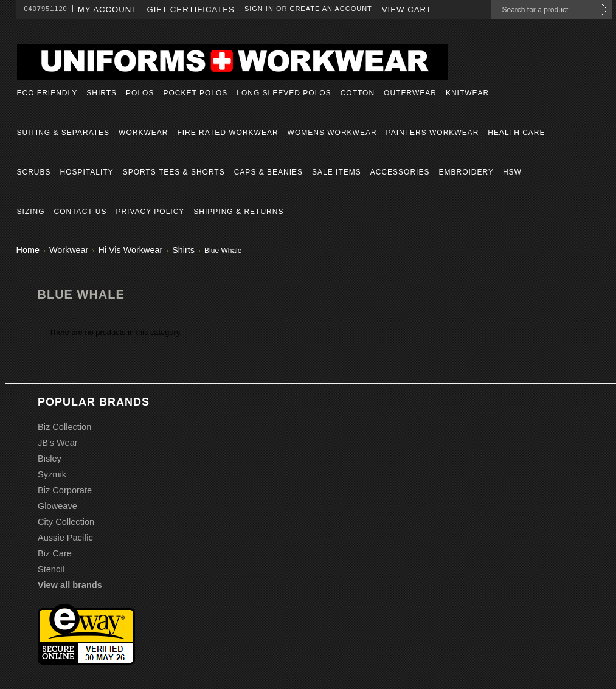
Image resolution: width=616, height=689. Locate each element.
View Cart (407, 9)
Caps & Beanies (268, 172)
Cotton (358, 93)
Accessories (400, 172)
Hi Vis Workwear (130, 250)
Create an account (330, 9)
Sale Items (337, 172)
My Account (108, 9)
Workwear (143, 133)
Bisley (50, 459)
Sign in (259, 9)
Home (28, 250)
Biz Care (55, 553)
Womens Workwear (332, 133)
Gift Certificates (191, 9)
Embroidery (466, 172)
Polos (140, 93)
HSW (512, 172)
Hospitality (87, 172)
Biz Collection (64, 427)
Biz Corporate (65, 490)
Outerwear (410, 93)
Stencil (51, 569)
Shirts (102, 93)
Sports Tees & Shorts (174, 172)
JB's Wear (58, 443)
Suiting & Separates (64, 133)
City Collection (66, 522)
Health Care (516, 133)
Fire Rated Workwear (227, 133)
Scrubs (34, 172)
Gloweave (57, 506)
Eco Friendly (47, 93)
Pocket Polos (195, 93)
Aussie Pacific (65, 538)
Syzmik (52, 474)
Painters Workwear (433, 133)
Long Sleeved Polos (284, 93)
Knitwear (467, 93)
